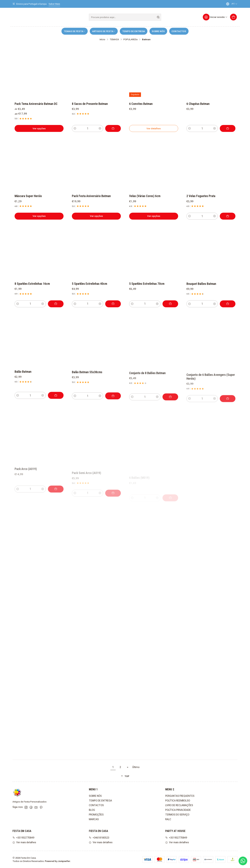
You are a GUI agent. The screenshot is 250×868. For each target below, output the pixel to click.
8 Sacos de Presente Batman (90, 104)
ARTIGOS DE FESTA (104, 31)
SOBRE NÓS (158, 31)
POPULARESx (130, 40)
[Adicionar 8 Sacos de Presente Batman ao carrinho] (113, 128)
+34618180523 (99, 838)
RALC (168, 819)
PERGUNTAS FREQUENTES (180, 796)
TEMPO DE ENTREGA (134, 31)
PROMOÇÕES (96, 815)
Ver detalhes (154, 128)
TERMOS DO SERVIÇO (177, 815)
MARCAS (94, 819)
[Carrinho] (233, 17)
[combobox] (125, 17)
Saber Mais (54, 4)
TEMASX (114, 40)
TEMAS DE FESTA (75, 31)
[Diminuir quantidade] (75, 128)
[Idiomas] (231, 4)
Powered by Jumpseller (57, 861)
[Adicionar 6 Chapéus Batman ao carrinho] (228, 128)
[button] (125, 776)
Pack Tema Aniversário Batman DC (36, 104)
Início (102, 40)
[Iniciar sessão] (215, 17)
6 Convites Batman (141, 104)
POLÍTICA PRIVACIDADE (178, 810)
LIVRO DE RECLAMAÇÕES (179, 805)
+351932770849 (23, 838)
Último (136, 767)
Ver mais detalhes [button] (24, 842)
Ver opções (39, 128)
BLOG (92, 810)
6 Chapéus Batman (198, 104)
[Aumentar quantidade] (100, 128)
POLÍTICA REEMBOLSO (178, 801)
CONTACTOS (179, 31)
